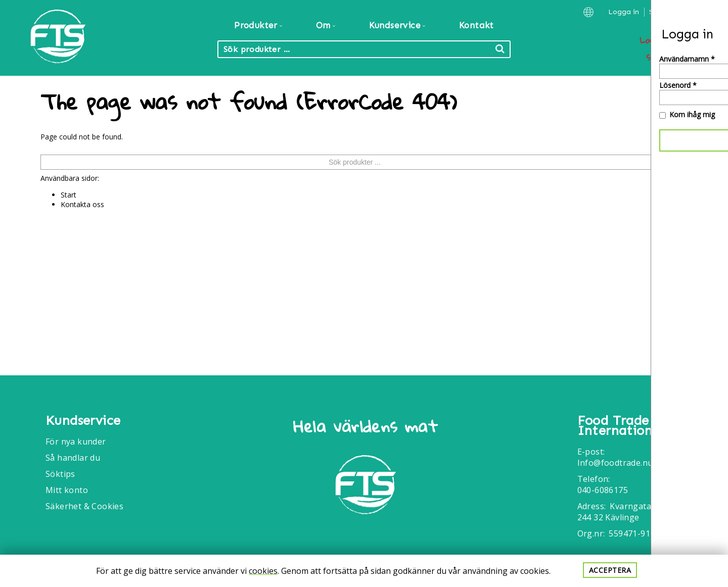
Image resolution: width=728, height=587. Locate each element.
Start (69, 195)
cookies (263, 571)
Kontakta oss (82, 204)
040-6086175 (603, 490)
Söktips (60, 474)
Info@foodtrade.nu (615, 463)
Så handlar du (73, 458)
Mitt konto (67, 490)
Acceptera (610, 570)
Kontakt (476, 25)
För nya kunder (76, 442)
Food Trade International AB (631, 426)
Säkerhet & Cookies (84, 506)
